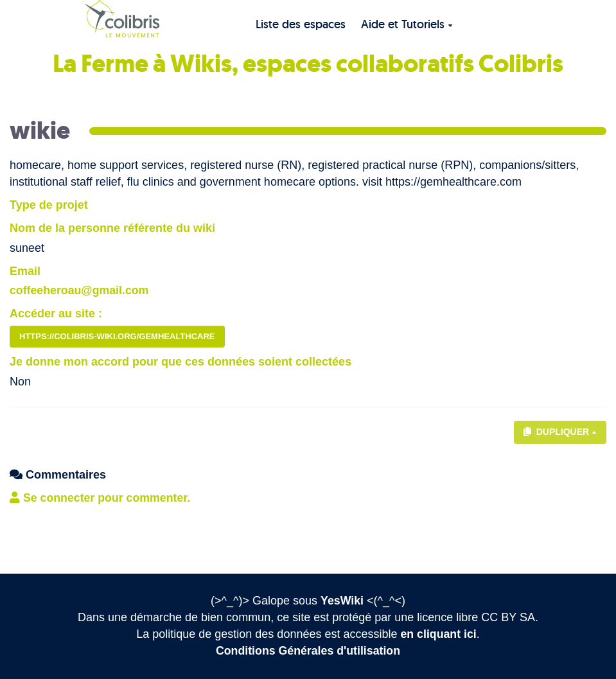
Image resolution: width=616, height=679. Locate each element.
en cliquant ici (439, 634)
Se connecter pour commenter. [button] (101, 498)
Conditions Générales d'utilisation (308, 651)
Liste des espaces (301, 24)
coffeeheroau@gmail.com (80, 290)
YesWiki (342, 601)
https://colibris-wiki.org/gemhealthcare (117, 336)
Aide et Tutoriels (407, 24)
